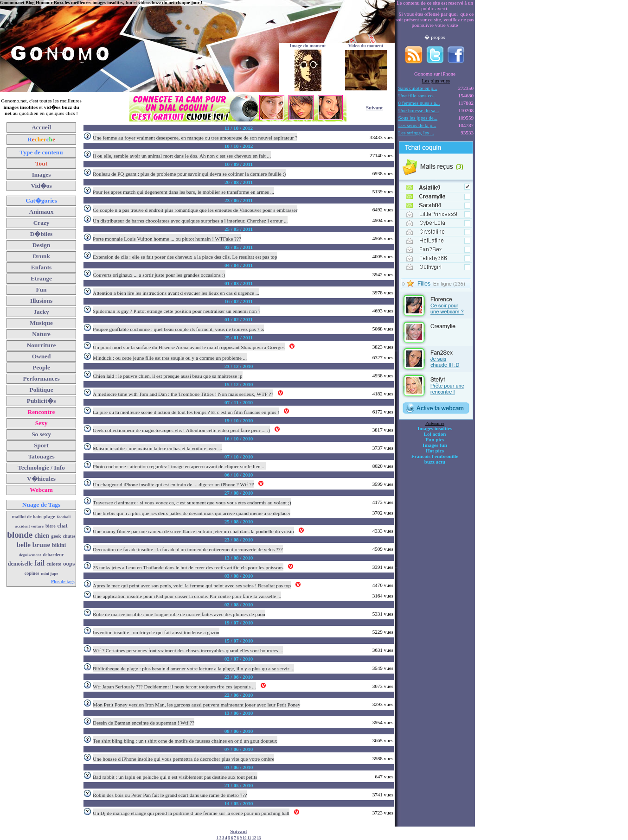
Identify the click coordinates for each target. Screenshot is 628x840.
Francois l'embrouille (435, 456)
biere (50, 526)
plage (49, 516)
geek (56, 536)
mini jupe (50, 573)
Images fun (435, 445)
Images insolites (435, 428)
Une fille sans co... (418, 95)
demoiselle (20, 564)
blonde (20, 535)
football (64, 517)
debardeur (54, 555)
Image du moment (308, 46)
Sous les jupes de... (418, 118)
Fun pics (435, 439)
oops (69, 563)
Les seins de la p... (417, 125)
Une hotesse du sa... (419, 110)
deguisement (30, 555)
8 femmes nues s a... (419, 103)
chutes (69, 536)
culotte (54, 564)
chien (42, 536)
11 (250, 838)
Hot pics (435, 451)
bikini (59, 545)
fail (39, 563)
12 (254, 838)
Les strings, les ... (416, 133)
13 (259, 838)
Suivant (374, 108)
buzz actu (435, 462)
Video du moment (366, 46)
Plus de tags (63, 582)
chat (63, 526)
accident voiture (30, 526)
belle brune (33, 545)
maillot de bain (27, 517)
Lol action (435, 434)
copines (32, 573)
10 (244, 838)
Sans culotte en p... (418, 88)
